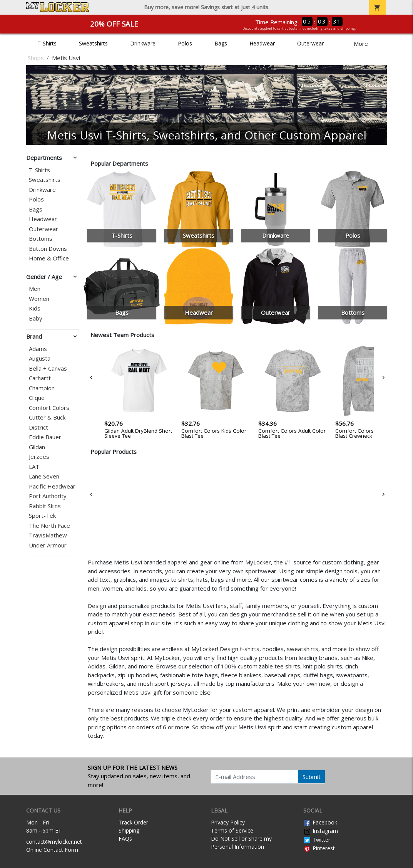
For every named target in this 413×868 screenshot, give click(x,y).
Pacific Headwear (52, 486)
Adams (38, 349)
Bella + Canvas (48, 369)
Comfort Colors (49, 408)
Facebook (320, 822)
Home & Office (49, 258)
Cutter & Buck (47, 417)
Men (35, 289)
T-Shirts (47, 43)
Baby (36, 318)
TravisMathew (48, 535)
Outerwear (310, 43)
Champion (42, 388)
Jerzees (39, 457)
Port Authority (48, 496)
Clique (37, 398)
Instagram (321, 831)
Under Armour (48, 545)
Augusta (40, 358)
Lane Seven (44, 476)
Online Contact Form (52, 850)
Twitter (317, 840)
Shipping (129, 830)
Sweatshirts (93, 43)
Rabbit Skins (45, 506)
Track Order (133, 822)
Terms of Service (232, 830)
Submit (312, 777)
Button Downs (48, 249)
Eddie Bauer (45, 437)
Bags (221, 43)
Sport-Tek (42, 516)
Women (39, 299)
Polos (185, 43)
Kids (35, 308)
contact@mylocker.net (54, 842)
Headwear (262, 43)
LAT (34, 467)
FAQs (125, 839)
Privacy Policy (228, 822)
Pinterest (319, 848)
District (38, 427)
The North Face (49, 526)
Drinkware (143, 43)
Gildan (37, 447)
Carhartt (40, 378)
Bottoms (41, 239)
